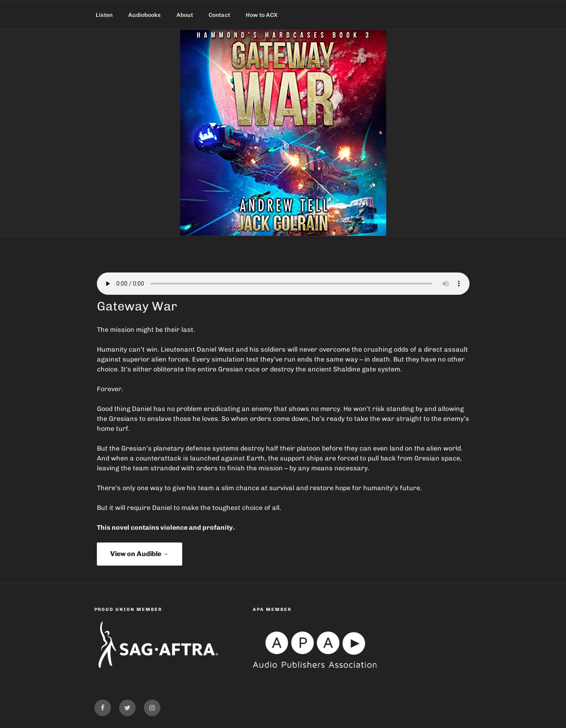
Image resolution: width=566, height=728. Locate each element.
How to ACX (262, 15)
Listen (104, 15)
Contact (219, 15)
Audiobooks (144, 15)
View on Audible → (140, 554)
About (185, 15)
